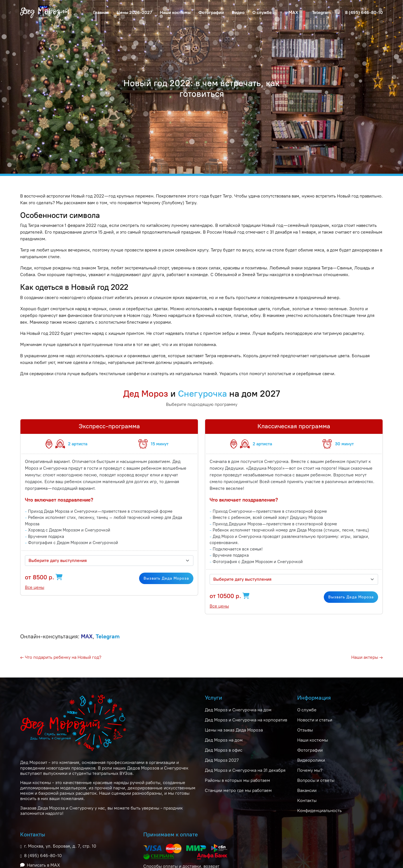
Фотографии (211, 12)
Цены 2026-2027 (134, 12)
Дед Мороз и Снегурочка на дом (238, 710)
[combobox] (109, 561)
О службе (307, 710)
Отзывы (305, 730)
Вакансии (307, 790)
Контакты (307, 800)
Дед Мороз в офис (224, 750)
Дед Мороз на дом (224, 740)
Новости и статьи (315, 720)
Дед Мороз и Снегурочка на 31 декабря (245, 770)
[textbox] (106, 561)
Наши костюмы (175, 12)
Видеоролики (311, 760)
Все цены (35, 587)
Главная (101, 12)
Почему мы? (310, 770)
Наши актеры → (367, 657)
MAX (293, 12)
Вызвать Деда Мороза (166, 578)
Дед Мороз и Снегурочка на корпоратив (246, 720)
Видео (238, 12)
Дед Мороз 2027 (222, 760)
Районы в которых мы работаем (237, 780)
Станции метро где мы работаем (238, 790)
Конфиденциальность (319, 811)
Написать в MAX (43, 865)
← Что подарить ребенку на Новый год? (61, 657)
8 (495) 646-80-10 (364, 12)
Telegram (321, 12)
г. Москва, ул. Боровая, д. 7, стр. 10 (60, 846)
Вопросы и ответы (316, 780)
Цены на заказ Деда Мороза (234, 730)
